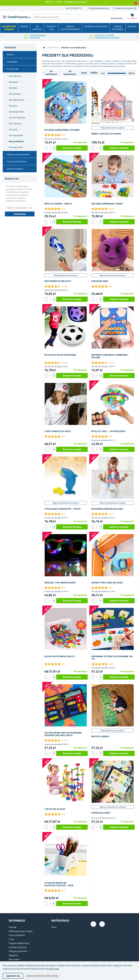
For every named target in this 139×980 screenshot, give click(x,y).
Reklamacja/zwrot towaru (21, 931)
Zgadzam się (13, 976)
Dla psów (13, 106)
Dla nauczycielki (16, 135)
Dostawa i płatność (18, 947)
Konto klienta (117, 18)
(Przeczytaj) (53, 969)
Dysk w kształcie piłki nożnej (60, 355)
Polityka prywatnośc (18, 951)
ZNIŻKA (94, 73)
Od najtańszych (51, 73)
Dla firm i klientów (17, 117)
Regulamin (13, 955)
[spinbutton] (50, 148)
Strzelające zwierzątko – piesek (62, 509)
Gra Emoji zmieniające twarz (107, 204)
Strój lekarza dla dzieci (58, 431)
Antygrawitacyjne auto (58, 281)
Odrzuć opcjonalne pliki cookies (42, 976)
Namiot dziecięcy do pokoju (106, 134)
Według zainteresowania (70, 28)
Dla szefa (13, 129)
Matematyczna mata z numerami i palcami (110, 356)
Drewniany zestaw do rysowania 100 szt (112, 658)
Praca (54, 927)
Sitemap (12, 927)
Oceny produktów (17, 935)
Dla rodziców (15, 94)
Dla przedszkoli (16, 141)
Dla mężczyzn (15, 76)
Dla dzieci (13, 88)
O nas (11, 939)
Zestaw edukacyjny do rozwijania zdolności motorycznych (63, 734)
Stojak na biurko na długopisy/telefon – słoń (59, 884)
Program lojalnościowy (19, 943)
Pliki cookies (14, 959)
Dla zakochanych (16, 100)
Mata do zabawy (100, 736)
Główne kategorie (118, 28)
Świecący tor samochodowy (60, 583)
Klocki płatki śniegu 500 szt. (60, 656)
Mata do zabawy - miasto (58, 204)
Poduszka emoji (100, 281)
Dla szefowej (15, 123)
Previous (2, 37)
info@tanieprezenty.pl (99, 8)
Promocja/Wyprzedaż (96, 26)
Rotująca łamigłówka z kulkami (62, 130)
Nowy (84, 73)
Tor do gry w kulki (55, 809)
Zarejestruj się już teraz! (75, 2)
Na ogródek (37, 28)
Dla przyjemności (16, 112)
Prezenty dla (52, 28)
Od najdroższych (70, 73)
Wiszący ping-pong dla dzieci (107, 583)
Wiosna (24, 26)
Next (137, 37)
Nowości (132, 26)
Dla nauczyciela (16, 147)
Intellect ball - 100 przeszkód (108, 431)
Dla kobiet (13, 82)
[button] (54, 148)
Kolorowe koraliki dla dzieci (107, 509)
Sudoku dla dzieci (101, 813)
